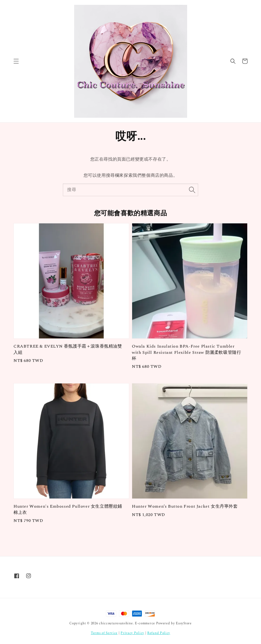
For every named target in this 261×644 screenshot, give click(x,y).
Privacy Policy (132, 633)
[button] (16, 61)
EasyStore (184, 623)
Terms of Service (104, 633)
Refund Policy (159, 633)
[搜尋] (192, 190)
